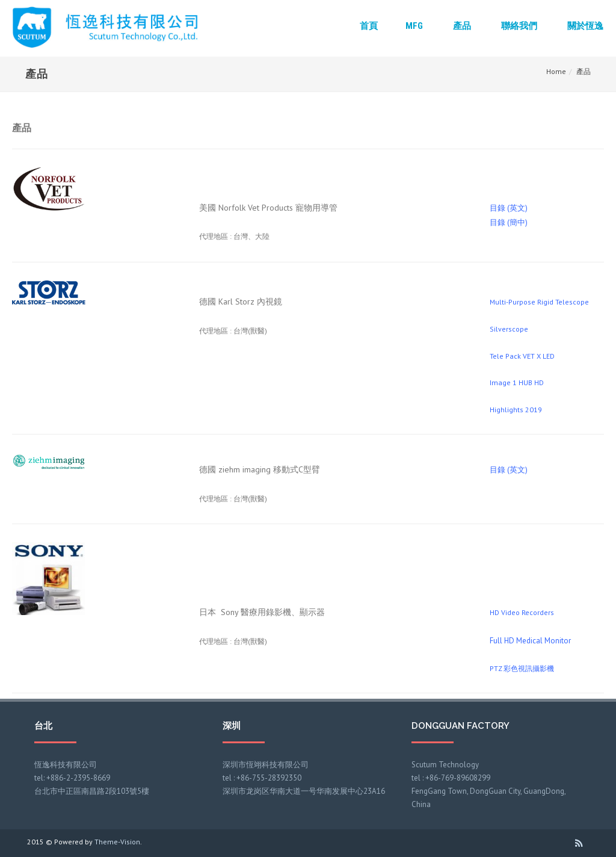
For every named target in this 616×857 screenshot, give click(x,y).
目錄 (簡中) (509, 222)
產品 (462, 26)
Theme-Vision (117, 842)
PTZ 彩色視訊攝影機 (522, 668)
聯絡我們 (519, 26)
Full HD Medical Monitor (530, 641)
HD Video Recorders (522, 612)
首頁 (369, 26)
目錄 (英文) (509, 208)
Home (556, 71)
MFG (414, 26)
